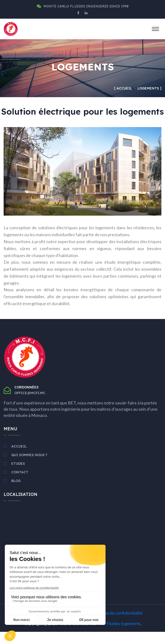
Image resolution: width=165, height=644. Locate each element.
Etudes (18, 476)
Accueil (124, 88)
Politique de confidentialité (117, 625)
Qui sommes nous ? (29, 467)
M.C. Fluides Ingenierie (119, 636)
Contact (20, 484)
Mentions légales (38, 625)
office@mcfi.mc (30, 405)
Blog (16, 493)
